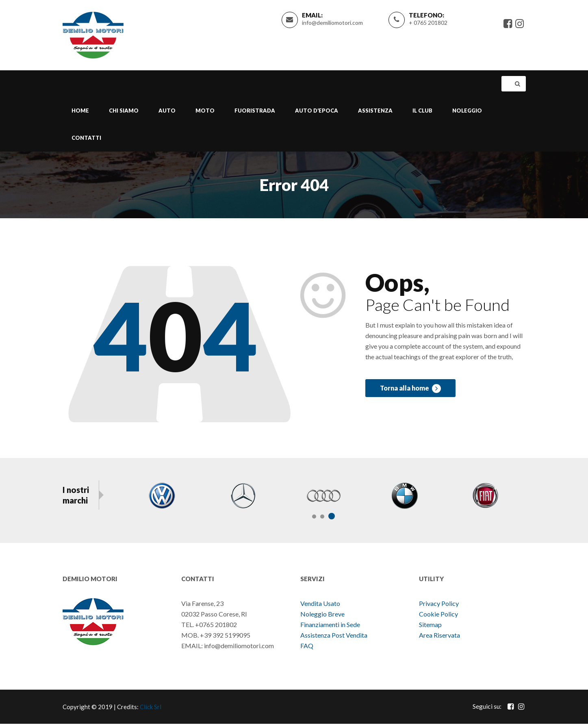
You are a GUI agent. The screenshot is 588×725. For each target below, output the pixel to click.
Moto (205, 111)
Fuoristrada (255, 111)
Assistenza (375, 111)
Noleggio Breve (323, 615)
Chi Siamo (124, 111)
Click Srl (151, 708)
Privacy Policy (439, 605)
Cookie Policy (438, 615)
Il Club (422, 111)
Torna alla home (410, 391)
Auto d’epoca (317, 111)
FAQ (307, 647)
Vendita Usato (320, 605)
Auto (167, 111)
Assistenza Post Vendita (334, 636)
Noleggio (467, 111)
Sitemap (430, 626)
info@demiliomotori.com (332, 23)
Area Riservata (439, 636)
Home (80, 111)
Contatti (86, 139)
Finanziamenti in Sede (330, 626)
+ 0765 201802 (428, 23)
